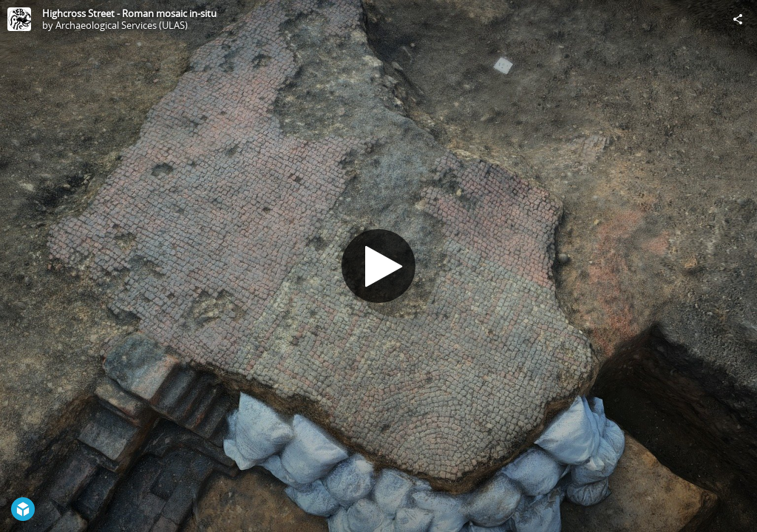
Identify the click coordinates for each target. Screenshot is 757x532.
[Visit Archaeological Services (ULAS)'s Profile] (19, 19)
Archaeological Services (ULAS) (122, 25)
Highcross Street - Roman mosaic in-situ (129, 13)
